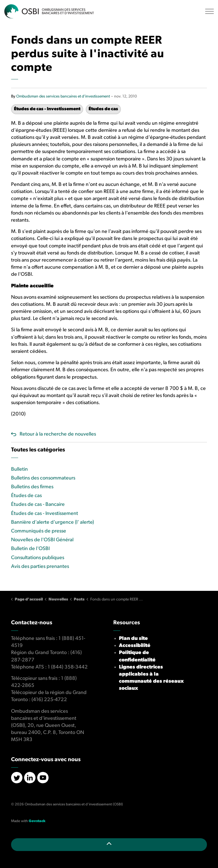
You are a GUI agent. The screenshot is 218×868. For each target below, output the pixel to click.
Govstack (37, 821)
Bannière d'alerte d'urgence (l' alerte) (53, 522)
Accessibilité (135, 646)
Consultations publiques (38, 558)
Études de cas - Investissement (47, 109)
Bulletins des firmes (32, 487)
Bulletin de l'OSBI (30, 549)
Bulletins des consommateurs (43, 478)
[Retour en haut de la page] (109, 845)
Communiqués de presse (39, 531)
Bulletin (19, 469)
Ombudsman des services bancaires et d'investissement (63, 96)
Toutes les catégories (38, 450)
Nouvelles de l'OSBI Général (42, 540)
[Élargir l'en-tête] (209, 11)
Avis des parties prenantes (40, 567)
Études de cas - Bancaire (38, 505)
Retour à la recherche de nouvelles (58, 434)
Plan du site (133, 639)
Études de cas (103, 109)
